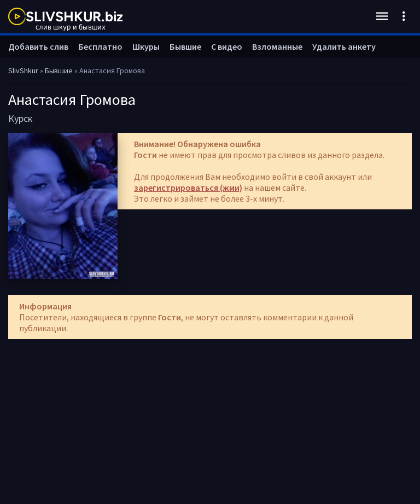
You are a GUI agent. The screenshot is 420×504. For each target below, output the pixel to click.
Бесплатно (100, 46)
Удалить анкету (344, 46)
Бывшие (185, 46)
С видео (227, 46)
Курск (21, 118)
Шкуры (146, 46)
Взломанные (277, 46)
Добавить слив (38, 46)
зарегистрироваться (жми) (188, 187)
